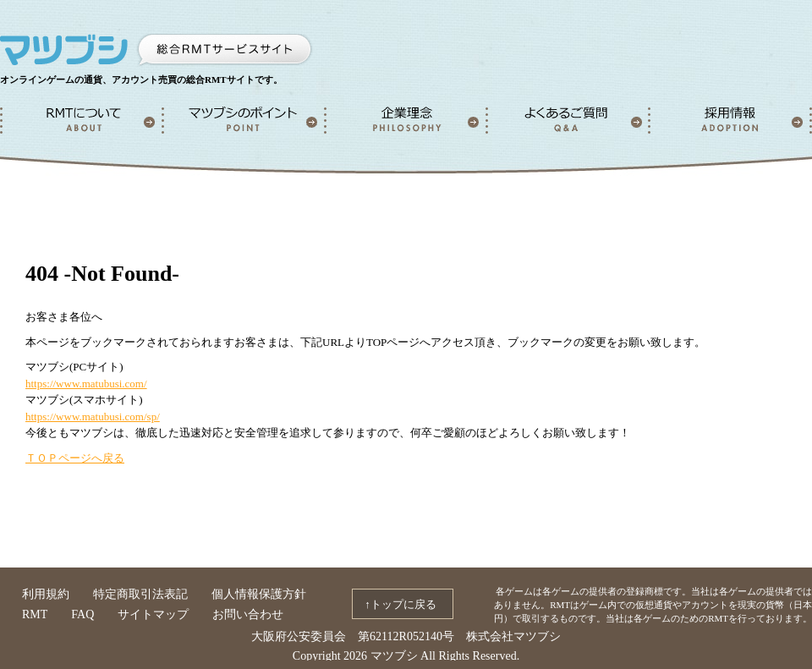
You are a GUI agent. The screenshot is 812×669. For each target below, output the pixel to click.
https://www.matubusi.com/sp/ (93, 417)
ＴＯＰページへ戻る (75, 458)
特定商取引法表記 (140, 594)
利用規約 (46, 594)
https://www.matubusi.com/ (86, 384)
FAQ (82, 614)
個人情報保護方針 (259, 594)
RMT (35, 614)
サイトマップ (153, 614)
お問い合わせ (248, 614)
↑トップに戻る (401, 604)
